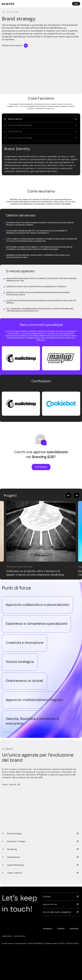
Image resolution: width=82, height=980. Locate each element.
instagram (48, 929)
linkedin (61, 929)
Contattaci (41, 467)
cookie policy (7, 936)
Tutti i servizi (12, 12)
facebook (74, 929)
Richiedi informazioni (12, 46)
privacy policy (20, 936)
